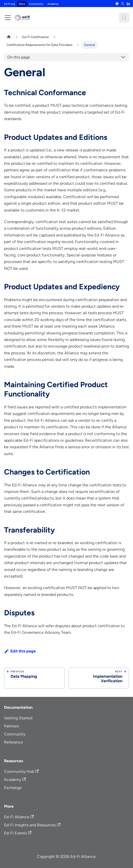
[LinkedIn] (128, 4)
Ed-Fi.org (9, 4)
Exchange (13, 788)
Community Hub (21, 771)
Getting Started (18, 718)
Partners (11, 726)
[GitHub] (117, 4)
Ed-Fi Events (18, 833)
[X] (123, 4)
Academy (53, 4)
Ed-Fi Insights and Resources (32, 825)
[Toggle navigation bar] (8, 18)
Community (36, 4)
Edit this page (20, 651)
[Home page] (9, 37)
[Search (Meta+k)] (124, 18)
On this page (19, 57)
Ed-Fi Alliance (19, 817)
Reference (14, 742)
